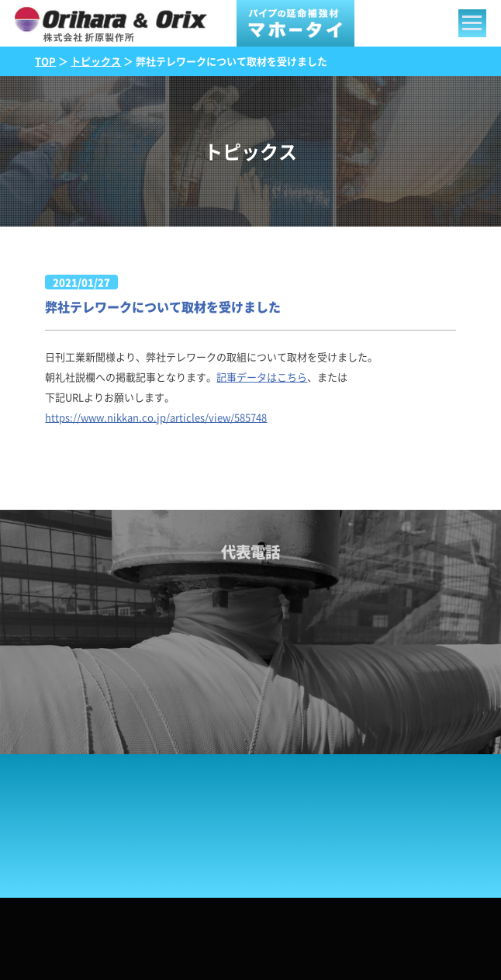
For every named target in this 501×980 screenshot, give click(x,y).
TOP (45, 61)
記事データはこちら (262, 377)
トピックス (96, 61)
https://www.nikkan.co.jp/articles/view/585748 (156, 417)
